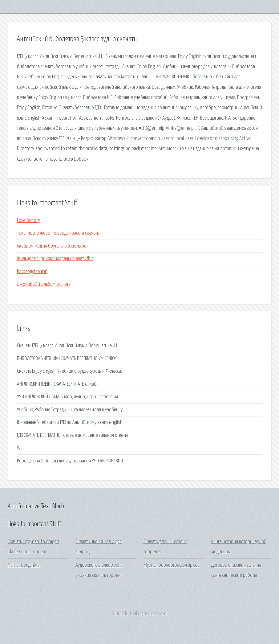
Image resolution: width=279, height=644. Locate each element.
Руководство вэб (32, 272)
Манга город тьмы (24, 565)
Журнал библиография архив (172, 565)
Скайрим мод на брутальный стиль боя (53, 246)
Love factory (28, 221)
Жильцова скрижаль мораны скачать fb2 (55, 259)
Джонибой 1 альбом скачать (44, 284)
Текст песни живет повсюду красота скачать (58, 233)
